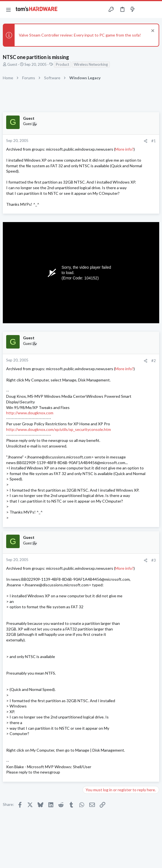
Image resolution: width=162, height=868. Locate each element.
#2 (154, 361)
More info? (124, 149)
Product (62, 64)
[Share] (146, 141)
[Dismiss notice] (152, 31)
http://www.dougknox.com (30, 413)
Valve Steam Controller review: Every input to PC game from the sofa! (80, 35)
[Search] (154, 10)
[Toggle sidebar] (143, 10)
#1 (154, 141)
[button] (8, 10)
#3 (154, 560)
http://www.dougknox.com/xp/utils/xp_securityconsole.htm (59, 429)
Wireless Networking (91, 64)
